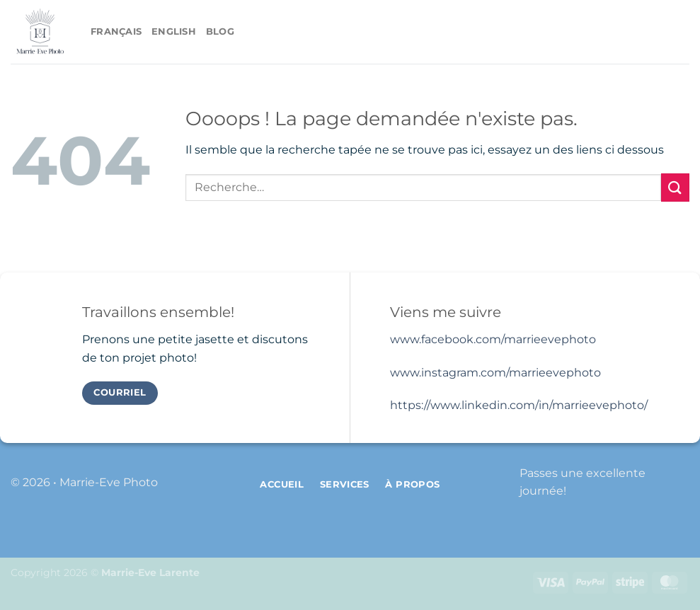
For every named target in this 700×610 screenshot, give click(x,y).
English (174, 31)
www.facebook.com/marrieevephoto (493, 339)
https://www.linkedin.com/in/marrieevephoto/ (519, 405)
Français (116, 31)
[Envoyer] (675, 187)
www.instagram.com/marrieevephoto (495, 373)
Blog (220, 31)
